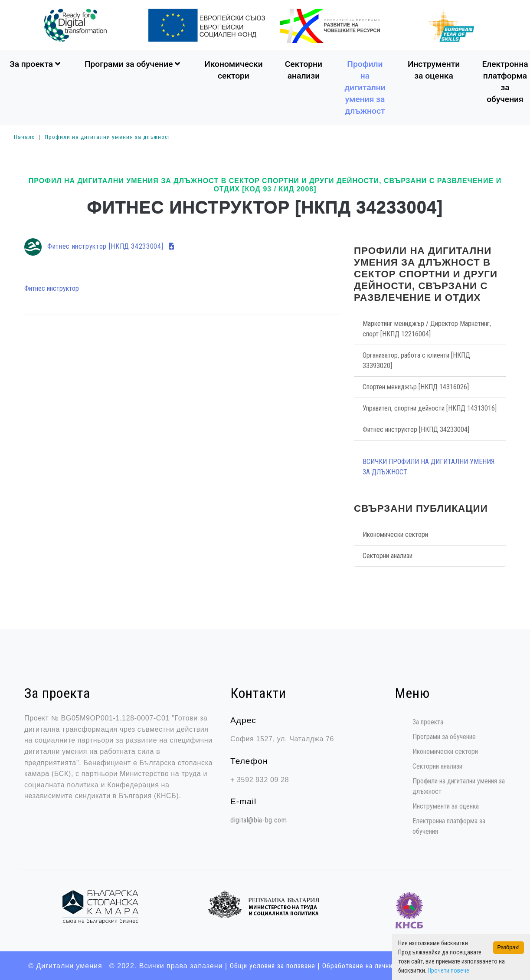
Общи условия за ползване (273, 966)
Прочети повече (448, 970)
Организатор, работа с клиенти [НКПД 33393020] (416, 360)
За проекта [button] (36, 64)
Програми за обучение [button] (133, 64)
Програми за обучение (444, 737)
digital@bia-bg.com (259, 820)
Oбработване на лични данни (368, 966)
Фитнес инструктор (52, 288)
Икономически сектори (233, 70)
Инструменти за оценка (434, 70)
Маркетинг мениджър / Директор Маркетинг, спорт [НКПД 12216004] (427, 329)
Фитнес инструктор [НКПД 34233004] (111, 246)
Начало (25, 137)
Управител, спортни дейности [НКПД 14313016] (430, 408)
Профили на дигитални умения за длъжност (365, 87)
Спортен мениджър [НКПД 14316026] (416, 387)
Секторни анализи (304, 70)
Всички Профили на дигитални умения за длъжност (429, 467)
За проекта (428, 722)
